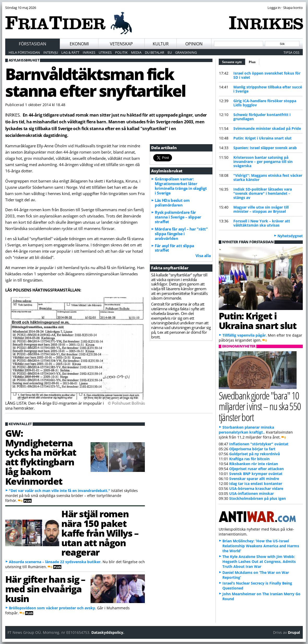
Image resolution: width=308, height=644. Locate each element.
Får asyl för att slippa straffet (174, 248)
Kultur (161, 44)
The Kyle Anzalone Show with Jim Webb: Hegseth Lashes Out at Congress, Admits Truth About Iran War (259, 561)
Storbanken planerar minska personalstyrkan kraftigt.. (246, 430)
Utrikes (105, 52)
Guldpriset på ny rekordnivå (254, 454)
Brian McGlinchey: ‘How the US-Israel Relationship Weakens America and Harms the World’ (261, 546)
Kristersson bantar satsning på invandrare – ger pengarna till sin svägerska (263, 162)
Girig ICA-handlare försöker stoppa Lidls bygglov (265, 103)
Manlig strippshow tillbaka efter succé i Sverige (268, 89)
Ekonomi (79, 44)
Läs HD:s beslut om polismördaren (172, 203)
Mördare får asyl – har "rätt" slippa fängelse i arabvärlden (181, 234)
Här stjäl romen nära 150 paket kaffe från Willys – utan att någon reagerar (100, 533)
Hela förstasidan (24, 52)
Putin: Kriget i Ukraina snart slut (262, 138)
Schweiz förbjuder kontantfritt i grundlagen (262, 117)
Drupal (294, 632)
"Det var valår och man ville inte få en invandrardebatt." (60, 491)
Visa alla (203, 256)
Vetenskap (121, 44)
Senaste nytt (234, 61)
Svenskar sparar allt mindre (254, 479)
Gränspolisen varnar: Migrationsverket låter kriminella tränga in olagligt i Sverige (181, 186)
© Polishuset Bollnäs (126, 403)
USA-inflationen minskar (251, 493)
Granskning (186, 52)
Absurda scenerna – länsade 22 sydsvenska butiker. (55, 562)
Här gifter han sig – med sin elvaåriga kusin (45, 589)
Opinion (194, 44)
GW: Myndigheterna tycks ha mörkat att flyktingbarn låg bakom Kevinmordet (41, 457)
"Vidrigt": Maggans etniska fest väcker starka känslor (268, 177)
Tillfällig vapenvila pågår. (245, 335)
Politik (121, 52)
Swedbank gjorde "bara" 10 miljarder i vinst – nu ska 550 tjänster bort (260, 406)
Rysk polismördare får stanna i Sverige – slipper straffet (178, 217)
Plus (252, 62)
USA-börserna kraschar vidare (256, 488)
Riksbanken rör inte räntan (254, 464)
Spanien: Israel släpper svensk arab (265, 148)
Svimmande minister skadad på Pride (267, 128)
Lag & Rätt (70, 52)
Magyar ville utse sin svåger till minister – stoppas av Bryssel (261, 209)
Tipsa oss (291, 52)
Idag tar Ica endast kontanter (256, 484)
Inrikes (89, 52)
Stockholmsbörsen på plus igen (257, 498)
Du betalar (155, 52)
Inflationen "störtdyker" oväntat (259, 444)
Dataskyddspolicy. (108, 632)
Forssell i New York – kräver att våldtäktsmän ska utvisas (262, 223)
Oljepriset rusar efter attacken (256, 469)
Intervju (51, 52)
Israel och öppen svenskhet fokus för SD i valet (267, 75)
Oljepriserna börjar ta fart (252, 449)
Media (136, 52)
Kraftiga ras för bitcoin (249, 459)
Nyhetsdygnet (290, 236)
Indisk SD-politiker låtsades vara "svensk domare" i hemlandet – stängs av (263, 193)
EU (170, 52)
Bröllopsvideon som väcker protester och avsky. (52, 608)
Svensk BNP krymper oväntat (256, 474)
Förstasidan (32, 44)
